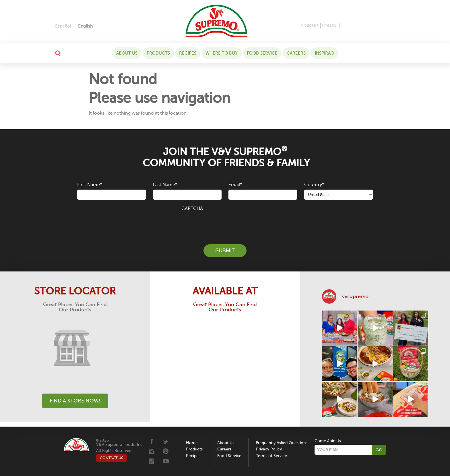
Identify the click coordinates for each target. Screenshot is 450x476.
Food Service (262, 53)
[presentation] (225, 224)
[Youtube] (390, 26)
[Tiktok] (382, 26)
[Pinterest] (353, 26)
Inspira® (324, 53)
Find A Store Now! (75, 401)
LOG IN (329, 26)
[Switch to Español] (63, 26)
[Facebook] (344, 26)
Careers (296, 53)
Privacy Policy (269, 449)
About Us (127, 53)
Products (158, 53)
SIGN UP (309, 26)
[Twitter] (373, 26)
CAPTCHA (192, 209)
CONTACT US (111, 458)
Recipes (188, 53)
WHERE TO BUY (222, 53)
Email (235, 185)
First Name (90, 185)
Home (192, 443)
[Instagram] (363, 26)
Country (314, 185)
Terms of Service (271, 456)
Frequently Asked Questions (282, 443)
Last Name (165, 185)
